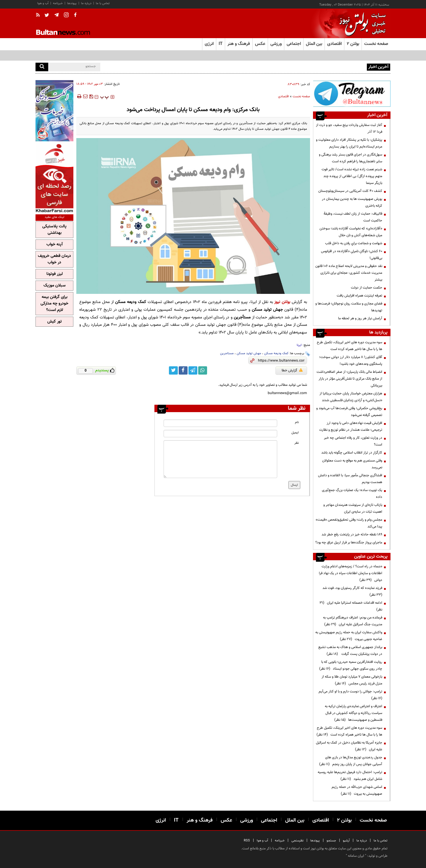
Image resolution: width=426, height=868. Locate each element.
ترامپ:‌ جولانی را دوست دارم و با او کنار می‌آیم (350, 695)
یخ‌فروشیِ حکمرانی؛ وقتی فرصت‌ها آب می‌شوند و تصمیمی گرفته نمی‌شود (349, 412)
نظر (297, 443)
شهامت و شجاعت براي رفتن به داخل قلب (354, 243)
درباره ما (86, 3)
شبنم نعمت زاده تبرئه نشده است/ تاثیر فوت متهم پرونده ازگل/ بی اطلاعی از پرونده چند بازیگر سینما (352, 176)
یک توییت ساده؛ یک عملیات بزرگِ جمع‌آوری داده (352, 494)
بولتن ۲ (353, 44)
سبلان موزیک (55, 286)
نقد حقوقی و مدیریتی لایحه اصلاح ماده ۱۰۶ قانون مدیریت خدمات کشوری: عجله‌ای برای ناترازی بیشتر (349, 273)
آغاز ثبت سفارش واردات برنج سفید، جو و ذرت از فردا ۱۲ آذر (349, 128)
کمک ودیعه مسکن (276, 353)
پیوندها (72, 3)
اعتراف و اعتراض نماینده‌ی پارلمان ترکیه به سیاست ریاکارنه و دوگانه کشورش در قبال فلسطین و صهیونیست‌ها (354, 713)
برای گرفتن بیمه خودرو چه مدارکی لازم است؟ (54, 304)
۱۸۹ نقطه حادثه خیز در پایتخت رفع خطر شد (352, 535)
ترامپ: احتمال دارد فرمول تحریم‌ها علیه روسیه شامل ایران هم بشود (350, 776)
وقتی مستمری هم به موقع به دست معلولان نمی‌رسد (352, 464)
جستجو (331, 841)
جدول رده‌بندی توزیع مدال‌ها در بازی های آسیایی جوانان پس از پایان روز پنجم (351, 761)
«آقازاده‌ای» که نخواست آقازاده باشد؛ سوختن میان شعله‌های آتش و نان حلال (351, 232)
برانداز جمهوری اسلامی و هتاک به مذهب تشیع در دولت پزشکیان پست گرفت (350, 651)
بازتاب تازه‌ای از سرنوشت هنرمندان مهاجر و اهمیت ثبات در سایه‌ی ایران (353, 508)
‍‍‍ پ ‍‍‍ (104, 97)
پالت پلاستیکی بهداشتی (54, 230)
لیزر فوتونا (55, 274)
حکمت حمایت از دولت (367, 288)
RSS (247, 841)
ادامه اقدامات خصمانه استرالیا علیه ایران (351, 606)
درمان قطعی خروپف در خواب (54, 259)
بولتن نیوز (282, 302)
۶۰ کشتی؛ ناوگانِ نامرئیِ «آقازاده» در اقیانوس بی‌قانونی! (352, 255)
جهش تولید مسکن (249, 353)
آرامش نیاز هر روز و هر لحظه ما (360, 318)
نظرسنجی (297, 841)
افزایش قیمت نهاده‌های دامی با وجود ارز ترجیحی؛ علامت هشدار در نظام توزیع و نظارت (351, 426)
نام (297, 422)
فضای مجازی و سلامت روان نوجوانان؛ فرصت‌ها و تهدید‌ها (349, 307)
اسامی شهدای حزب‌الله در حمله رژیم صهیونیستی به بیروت (357, 790)
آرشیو (346, 841)
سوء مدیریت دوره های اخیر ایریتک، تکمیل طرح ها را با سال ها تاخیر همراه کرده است (350, 346)
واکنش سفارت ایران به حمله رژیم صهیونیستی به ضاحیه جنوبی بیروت (349, 636)
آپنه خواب (55, 244)
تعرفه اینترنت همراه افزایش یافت (359, 296)
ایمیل (295, 433)
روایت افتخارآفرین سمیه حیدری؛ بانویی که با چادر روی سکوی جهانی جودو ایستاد (351, 665)
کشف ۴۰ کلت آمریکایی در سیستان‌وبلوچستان (350, 191)
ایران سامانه (356, 856)
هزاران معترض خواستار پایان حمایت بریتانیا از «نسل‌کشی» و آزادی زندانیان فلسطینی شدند (351, 397)
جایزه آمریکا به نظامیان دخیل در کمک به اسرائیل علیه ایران (349, 746)
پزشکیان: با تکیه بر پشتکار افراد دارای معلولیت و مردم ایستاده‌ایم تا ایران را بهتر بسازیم (349, 143)
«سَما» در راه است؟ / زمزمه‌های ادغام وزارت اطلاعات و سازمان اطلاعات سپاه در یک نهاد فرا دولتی (351, 573)
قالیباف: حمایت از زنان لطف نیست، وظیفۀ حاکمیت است (353, 217)
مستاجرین (227, 353)
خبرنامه (58, 3)
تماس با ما (103, 3)
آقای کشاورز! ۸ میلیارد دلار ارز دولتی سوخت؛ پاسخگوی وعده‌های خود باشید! (351, 361)
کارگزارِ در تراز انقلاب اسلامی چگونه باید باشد (352, 453)
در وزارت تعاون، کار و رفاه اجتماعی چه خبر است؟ (353, 441)
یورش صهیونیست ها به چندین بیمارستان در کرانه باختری (352, 202)
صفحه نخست (376, 44)
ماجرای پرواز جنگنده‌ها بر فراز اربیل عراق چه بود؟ (349, 542)
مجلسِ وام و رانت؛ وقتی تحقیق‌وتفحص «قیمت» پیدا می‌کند (349, 523)
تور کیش (55, 322)
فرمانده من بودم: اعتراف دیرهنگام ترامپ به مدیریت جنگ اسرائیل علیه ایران (353, 621)
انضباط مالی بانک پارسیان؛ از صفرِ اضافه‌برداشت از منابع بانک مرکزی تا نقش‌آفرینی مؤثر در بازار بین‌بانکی (349, 379)
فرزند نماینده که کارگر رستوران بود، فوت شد (351, 591)
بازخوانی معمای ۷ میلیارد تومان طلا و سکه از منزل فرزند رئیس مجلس (352, 680)
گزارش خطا (292, 370)
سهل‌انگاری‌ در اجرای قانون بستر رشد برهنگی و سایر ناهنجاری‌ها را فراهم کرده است (351, 158)
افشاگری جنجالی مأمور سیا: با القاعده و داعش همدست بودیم (350, 479)
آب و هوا (43, 3)
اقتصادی (284, 97)
